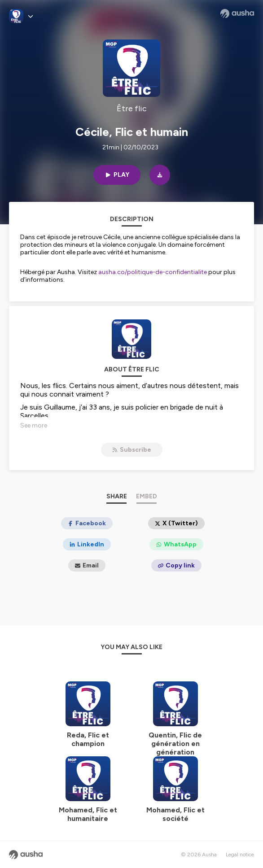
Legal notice (240, 855)
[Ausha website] (237, 13)
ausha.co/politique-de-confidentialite (153, 272)
